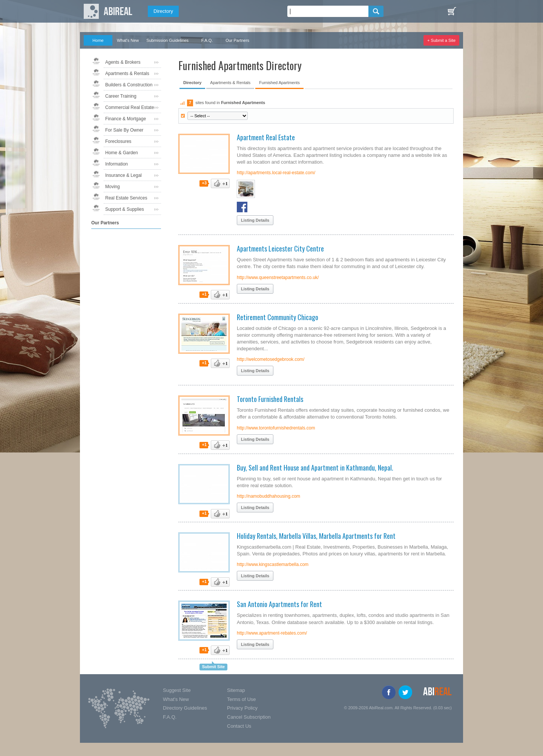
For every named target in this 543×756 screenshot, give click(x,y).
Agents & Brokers (123, 62)
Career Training (121, 96)
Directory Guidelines (185, 708)
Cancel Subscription (249, 717)
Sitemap (236, 690)
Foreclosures (118, 141)
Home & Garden (122, 153)
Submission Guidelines (167, 40)
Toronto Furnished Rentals (270, 399)
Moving (113, 187)
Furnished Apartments (279, 83)
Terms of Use (242, 699)
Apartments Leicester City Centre (280, 248)
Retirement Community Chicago (278, 317)
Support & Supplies (125, 209)
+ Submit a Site (441, 40)
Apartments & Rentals (127, 74)
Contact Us (239, 726)
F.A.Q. (207, 40)
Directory (163, 11)
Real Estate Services (126, 198)
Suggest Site (177, 690)
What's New (128, 40)
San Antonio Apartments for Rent (279, 604)
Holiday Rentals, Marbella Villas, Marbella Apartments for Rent (316, 536)
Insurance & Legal (123, 175)
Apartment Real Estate (266, 137)
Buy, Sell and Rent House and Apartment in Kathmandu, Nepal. (315, 468)
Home (98, 40)
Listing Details (255, 220)
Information (117, 164)
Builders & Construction (129, 85)
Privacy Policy (242, 708)
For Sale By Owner (124, 130)
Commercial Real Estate (130, 107)
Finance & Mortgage (126, 119)
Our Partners (237, 40)
